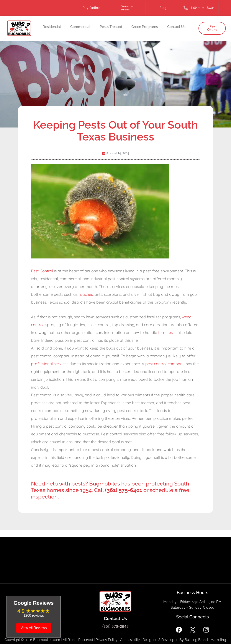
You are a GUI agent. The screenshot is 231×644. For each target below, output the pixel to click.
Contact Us (176, 27)
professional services (50, 364)
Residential (52, 27)
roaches (86, 294)
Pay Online (91, 8)
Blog (163, 8)
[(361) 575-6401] (186, 8)
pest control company (165, 364)
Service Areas (127, 8)
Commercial (80, 27)
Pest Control (42, 271)
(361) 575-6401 (203, 8)
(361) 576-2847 (115, 627)
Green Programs (145, 27)
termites (165, 333)
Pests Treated (111, 27)
